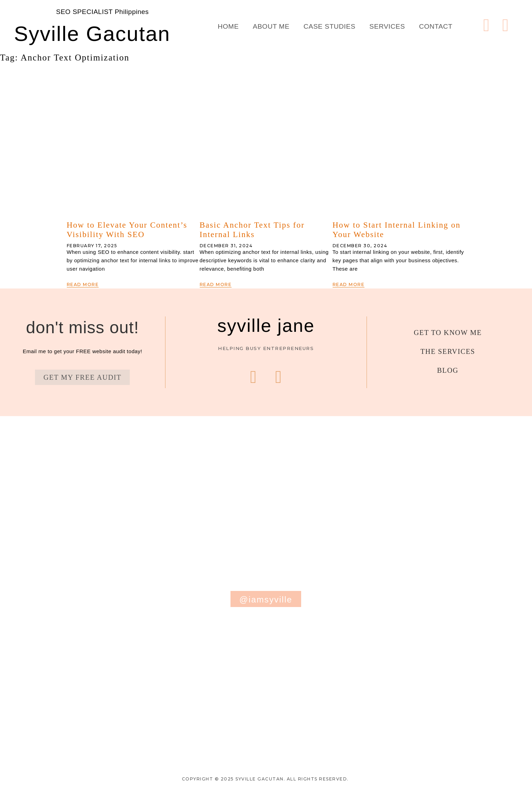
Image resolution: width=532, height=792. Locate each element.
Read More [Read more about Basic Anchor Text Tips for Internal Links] (216, 284)
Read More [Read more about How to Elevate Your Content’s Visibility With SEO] (83, 284)
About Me (271, 26)
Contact (436, 26)
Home (228, 26)
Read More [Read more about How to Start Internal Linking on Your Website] (349, 284)
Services (387, 26)
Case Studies (329, 26)
